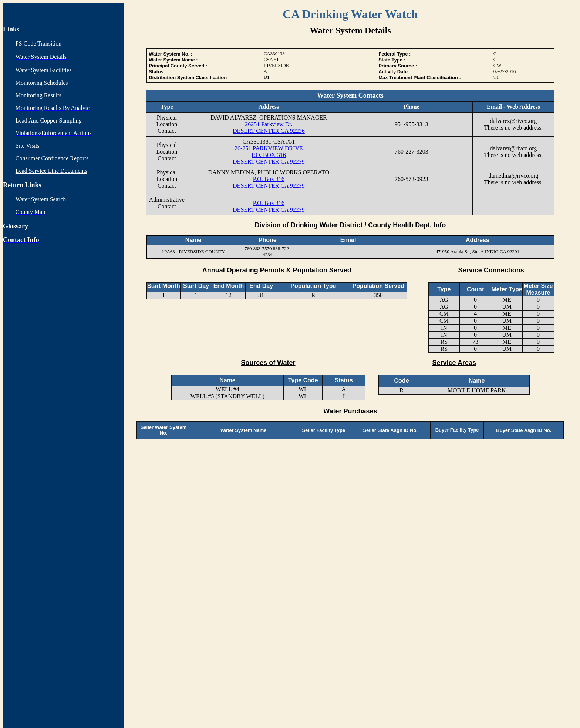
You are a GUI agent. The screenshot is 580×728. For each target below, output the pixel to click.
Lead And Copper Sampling (49, 120)
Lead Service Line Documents (51, 171)
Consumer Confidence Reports (52, 158)
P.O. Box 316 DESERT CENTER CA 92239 (269, 182)
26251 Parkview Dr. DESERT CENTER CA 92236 (269, 128)
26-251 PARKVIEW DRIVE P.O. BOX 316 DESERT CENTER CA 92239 (269, 155)
